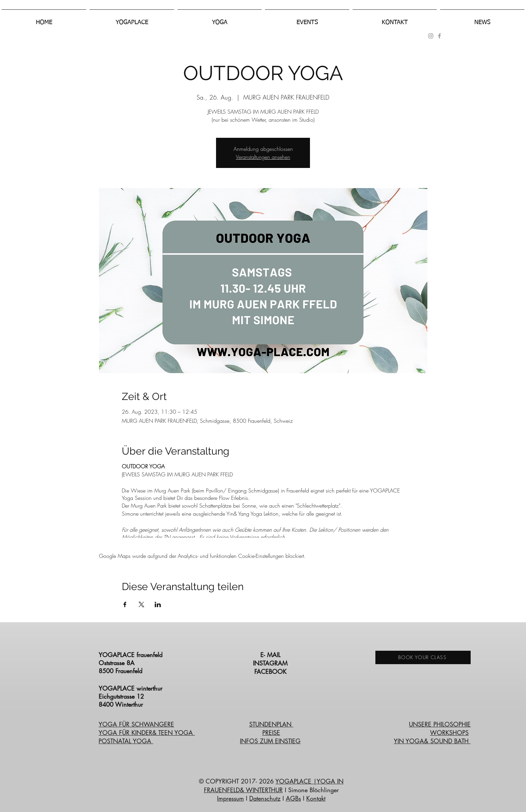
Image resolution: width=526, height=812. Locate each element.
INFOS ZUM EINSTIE (268, 741)
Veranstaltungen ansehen (263, 157)
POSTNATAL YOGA (126, 741)
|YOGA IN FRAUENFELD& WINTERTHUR (274, 785)
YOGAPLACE (294, 781)
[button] (132, 19)
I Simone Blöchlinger (311, 790)
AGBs (293, 798)
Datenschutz (265, 798)
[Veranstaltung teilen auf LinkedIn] (158, 604)
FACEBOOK (271, 672)
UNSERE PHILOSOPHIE (440, 724)
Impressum (230, 798)
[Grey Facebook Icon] (439, 36)
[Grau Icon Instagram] (431, 36)
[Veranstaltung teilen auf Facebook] (125, 604)
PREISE (271, 733)
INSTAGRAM (271, 663)
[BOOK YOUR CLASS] (423, 657)
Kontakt (316, 798)
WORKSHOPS (449, 733)
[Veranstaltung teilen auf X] (141, 604)
